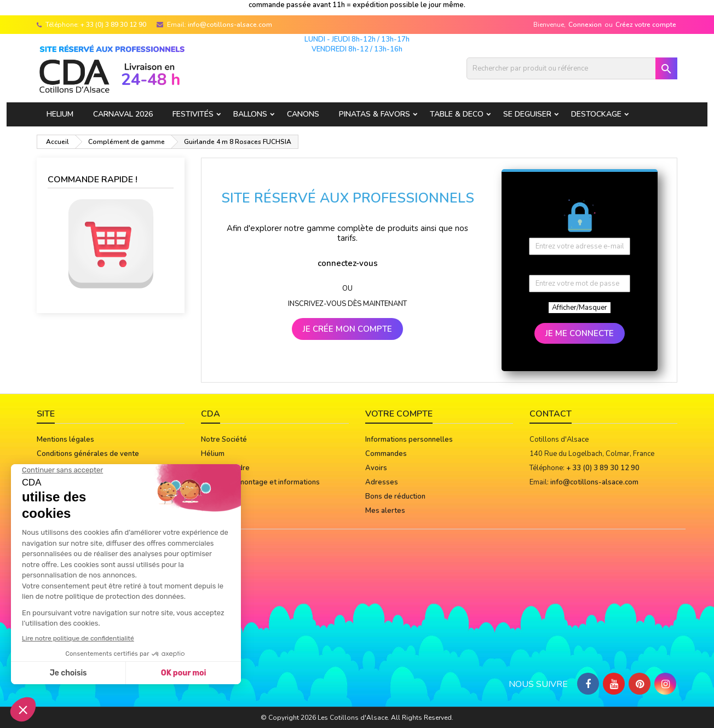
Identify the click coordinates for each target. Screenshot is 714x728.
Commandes (386, 454)
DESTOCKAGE (596, 114)
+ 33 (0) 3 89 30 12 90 (113, 25)
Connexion (585, 25)
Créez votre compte (646, 25)
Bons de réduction (395, 496)
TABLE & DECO (457, 114)
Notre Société (224, 440)
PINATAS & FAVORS (375, 114)
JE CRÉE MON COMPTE (347, 329)
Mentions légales (65, 440)
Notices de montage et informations (260, 482)
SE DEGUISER (527, 114)
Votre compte (399, 414)
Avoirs (376, 468)
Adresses (382, 482)
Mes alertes (385, 511)
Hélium (213, 454)
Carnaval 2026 (123, 114)
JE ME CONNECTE (580, 333)
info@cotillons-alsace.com (230, 25)
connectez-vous (348, 263)
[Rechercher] (572, 68)
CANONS (303, 114)
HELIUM (60, 114)
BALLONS (250, 114)
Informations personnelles (409, 440)
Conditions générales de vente (88, 454)
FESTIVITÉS (193, 114)
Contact (551, 414)
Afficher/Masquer (580, 308)
